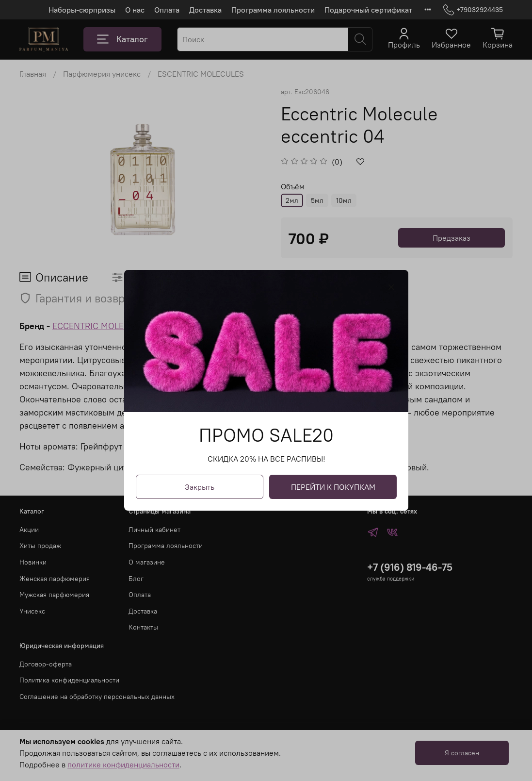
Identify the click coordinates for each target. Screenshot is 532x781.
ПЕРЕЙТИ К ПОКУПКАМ (333, 487)
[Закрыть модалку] (391, 287)
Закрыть (200, 487)
